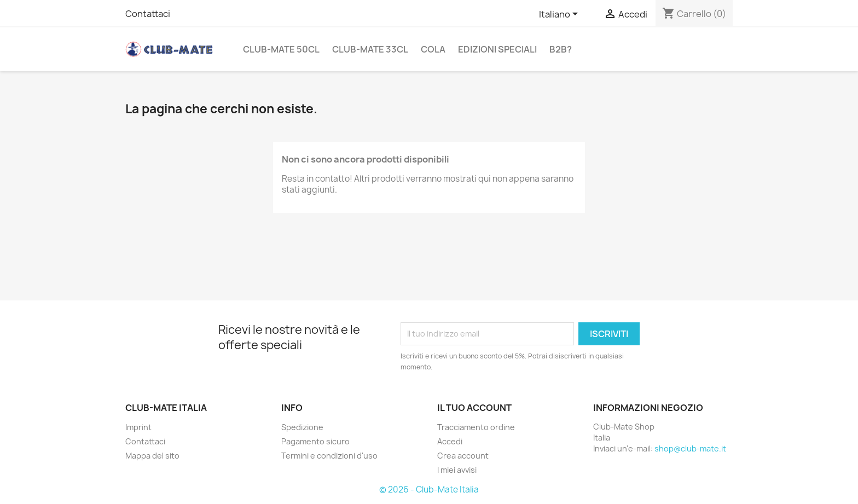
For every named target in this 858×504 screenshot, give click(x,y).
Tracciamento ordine (476, 427)
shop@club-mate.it (690, 448)
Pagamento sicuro (315, 441)
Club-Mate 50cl (281, 49)
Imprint (138, 427)
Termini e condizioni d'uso (329, 456)
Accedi (450, 441)
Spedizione (302, 427)
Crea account (463, 456)
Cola (433, 49)
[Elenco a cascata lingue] (560, 15)
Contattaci (148, 14)
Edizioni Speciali (497, 49)
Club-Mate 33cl (370, 49)
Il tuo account (474, 408)
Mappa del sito (152, 456)
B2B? (561, 49)
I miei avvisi (457, 470)
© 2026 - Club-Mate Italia (429, 489)
